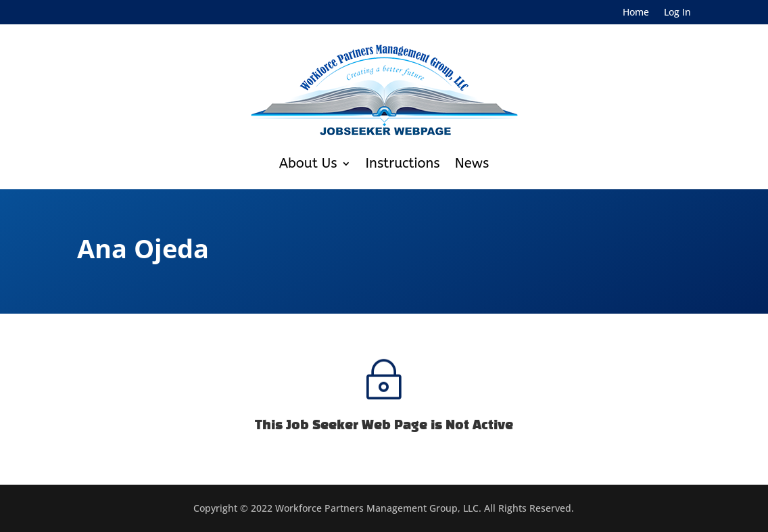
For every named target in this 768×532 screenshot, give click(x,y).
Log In (677, 13)
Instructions (403, 163)
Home (636, 13)
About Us (308, 163)
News (472, 163)
